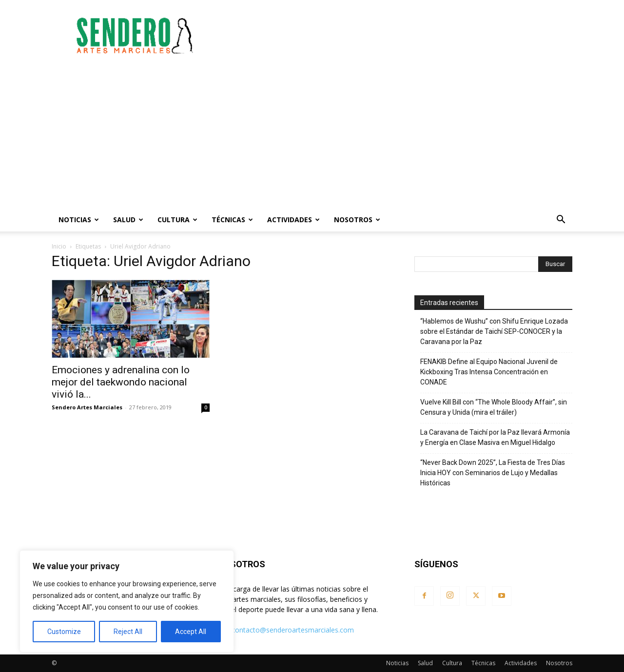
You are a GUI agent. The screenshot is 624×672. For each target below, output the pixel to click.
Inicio (59, 246)
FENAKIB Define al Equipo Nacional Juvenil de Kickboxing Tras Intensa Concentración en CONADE (489, 372)
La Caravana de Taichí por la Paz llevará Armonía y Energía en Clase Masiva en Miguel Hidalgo (495, 437)
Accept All (191, 632)
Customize (64, 632)
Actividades (293, 220)
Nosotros (357, 220)
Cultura (177, 220)
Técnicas (232, 220)
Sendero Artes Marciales (87, 407)
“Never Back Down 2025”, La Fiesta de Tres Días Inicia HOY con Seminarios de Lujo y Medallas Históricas (493, 473)
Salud (128, 220)
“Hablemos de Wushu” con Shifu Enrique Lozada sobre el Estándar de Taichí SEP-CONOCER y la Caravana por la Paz (494, 331)
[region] (127, 601)
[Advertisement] (395, 36)
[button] (561, 221)
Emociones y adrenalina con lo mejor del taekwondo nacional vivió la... (121, 382)
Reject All (128, 632)
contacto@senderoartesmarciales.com (293, 630)
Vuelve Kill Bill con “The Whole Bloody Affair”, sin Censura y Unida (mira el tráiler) (494, 407)
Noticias (79, 220)
